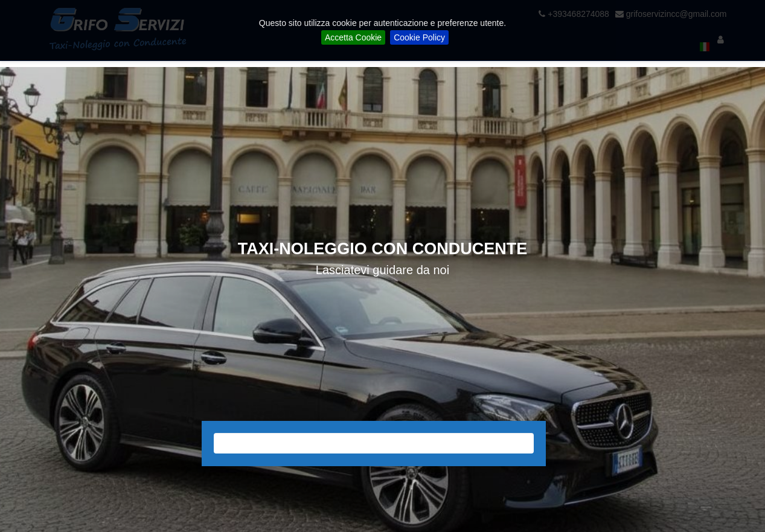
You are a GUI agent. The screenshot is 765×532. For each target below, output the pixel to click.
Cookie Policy (419, 37)
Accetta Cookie (353, 37)
